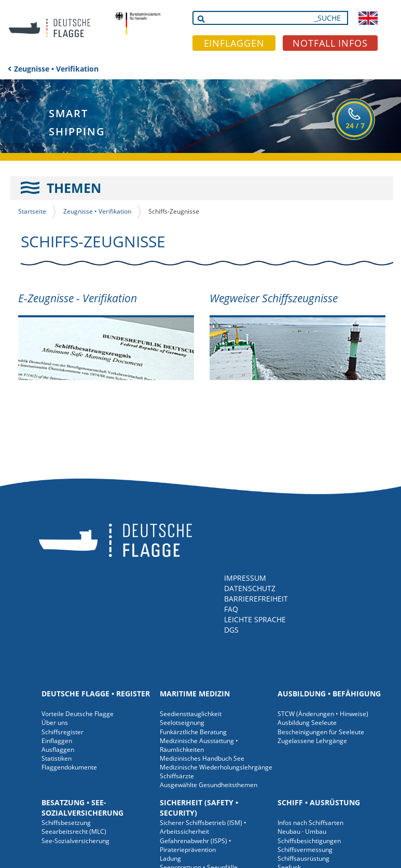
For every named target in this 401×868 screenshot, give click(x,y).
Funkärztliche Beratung (193, 732)
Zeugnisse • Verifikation (56, 69)
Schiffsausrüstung (303, 858)
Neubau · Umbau (302, 831)
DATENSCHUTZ (250, 588)
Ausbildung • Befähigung (329, 694)
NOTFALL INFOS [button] (330, 43)
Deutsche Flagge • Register (96, 694)
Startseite (32, 211)
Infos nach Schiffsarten (310, 823)
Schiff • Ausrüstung (319, 802)
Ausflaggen (58, 750)
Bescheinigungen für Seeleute (321, 732)
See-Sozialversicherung (75, 841)
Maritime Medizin (195, 694)
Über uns (55, 723)
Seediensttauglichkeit (191, 714)
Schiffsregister (63, 732)
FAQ (231, 609)
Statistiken (57, 758)
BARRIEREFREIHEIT (256, 599)
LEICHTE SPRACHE (255, 619)
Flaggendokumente (69, 767)
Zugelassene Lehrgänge (312, 741)
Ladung (170, 858)
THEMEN (74, 188)
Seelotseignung (182, 723)
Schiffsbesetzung (66, 823)
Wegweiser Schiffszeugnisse (274, 298)
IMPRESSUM (245, 578)
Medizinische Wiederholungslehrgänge (216, 767)
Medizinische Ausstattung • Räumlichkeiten (199, 745)
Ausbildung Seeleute (307, 723)
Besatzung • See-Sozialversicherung (82, 808)
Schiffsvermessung (305, 850)
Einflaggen (57, 741)
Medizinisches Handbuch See (202, 758)
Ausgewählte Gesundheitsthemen (209, 785)
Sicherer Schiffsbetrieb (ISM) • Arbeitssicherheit (203, 827)
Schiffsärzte (177, 776)
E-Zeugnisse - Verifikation (78, 298)
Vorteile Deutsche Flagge (78, 714)
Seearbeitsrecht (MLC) (74, 831)
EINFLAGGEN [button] (234, 43)
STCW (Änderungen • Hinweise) (323, 714)
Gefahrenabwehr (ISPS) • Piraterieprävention (196, 845)
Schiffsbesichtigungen (309, 841)
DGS (231, 630)
